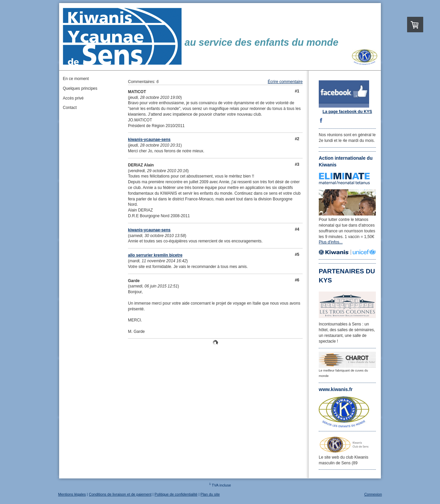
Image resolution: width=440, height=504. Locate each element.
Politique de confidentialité (176, 494)
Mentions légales (72, 494)
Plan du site (210, 494)
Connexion (373, 494)
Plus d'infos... (331, 242)
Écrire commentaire (285, 82)
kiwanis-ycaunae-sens (149, 140)
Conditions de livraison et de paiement (120, 494)
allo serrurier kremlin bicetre (155, 255)
